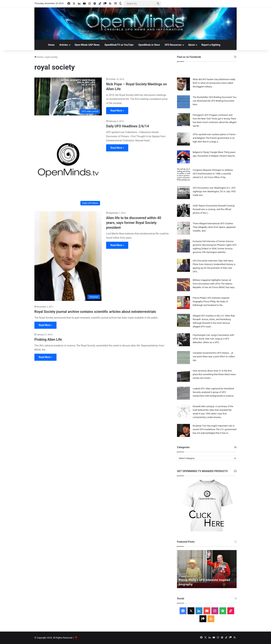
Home (51, 45)
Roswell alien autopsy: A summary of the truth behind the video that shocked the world (213, 410)
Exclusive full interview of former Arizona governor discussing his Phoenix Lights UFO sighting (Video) (215, 245)
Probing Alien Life (48, 339)
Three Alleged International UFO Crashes (213, 223)
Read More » (117, 111)
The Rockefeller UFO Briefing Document (212, 97)
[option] (207, 569)
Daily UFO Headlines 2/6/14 (127, 126)
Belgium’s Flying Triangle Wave (208, 152)
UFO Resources (173, 45)
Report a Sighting (211, 45)
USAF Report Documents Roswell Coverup (214, 206)
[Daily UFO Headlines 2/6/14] (68, 163)
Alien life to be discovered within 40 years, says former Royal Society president (134, 223)
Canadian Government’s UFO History (211, 353)
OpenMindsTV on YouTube (119, 45)
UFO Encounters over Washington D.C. (212, 188)
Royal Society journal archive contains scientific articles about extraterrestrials (95, 312)
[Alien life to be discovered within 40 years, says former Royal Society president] (68, 256)
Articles (64, 45)
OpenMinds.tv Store (149, 45)
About (191, 45)
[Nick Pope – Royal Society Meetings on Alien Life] (68, 96)
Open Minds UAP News (87, 45)
